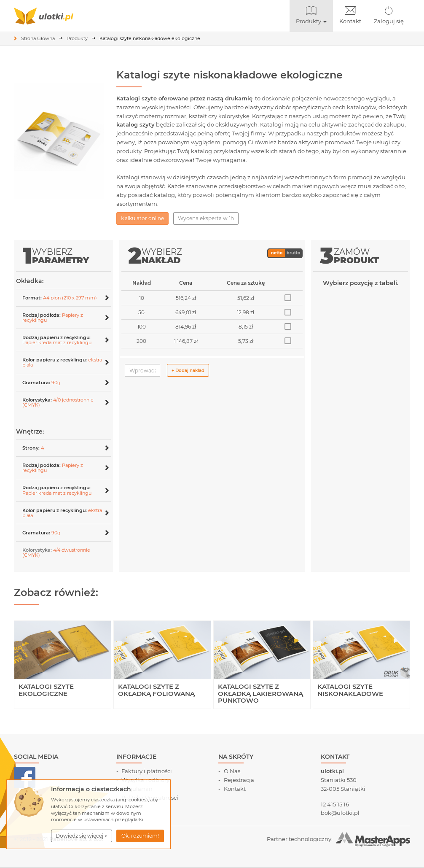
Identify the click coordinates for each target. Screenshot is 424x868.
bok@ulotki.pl (340, 813)
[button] (82, 836)
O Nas (232, 771)
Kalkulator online (142, 218)
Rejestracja (239, 780)
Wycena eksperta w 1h (206, 218)
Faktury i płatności (147, 771)
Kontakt (350, 15)
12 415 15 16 (335, 804)
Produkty (77, 38)
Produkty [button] (314, 15)
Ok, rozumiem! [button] (140, 836)
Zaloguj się (389, 15)
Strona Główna (38, 38)
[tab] (63, 298)
